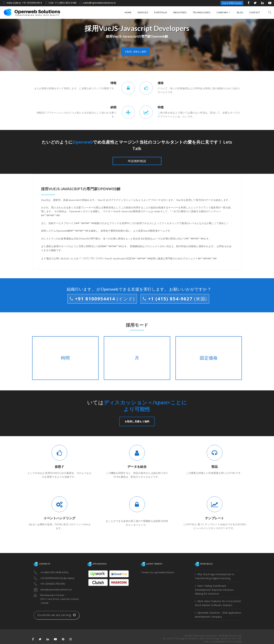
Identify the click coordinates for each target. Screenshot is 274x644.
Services (143, 12)
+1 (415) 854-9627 (174, 298)
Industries (180, 12)
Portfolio (161, 12)
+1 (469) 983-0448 (89, 258)
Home (128, 12)
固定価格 (209, 358)
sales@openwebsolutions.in (99, 3)
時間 (65, 358)
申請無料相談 (137, 161)
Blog (240, 12)
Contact (255, 12)
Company (223, 12)
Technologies (202, 12)
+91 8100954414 (103, 298)
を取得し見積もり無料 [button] (136, 52)
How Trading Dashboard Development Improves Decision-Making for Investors (215, 589)
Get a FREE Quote (232, 3)
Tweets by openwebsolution (158, 572)
